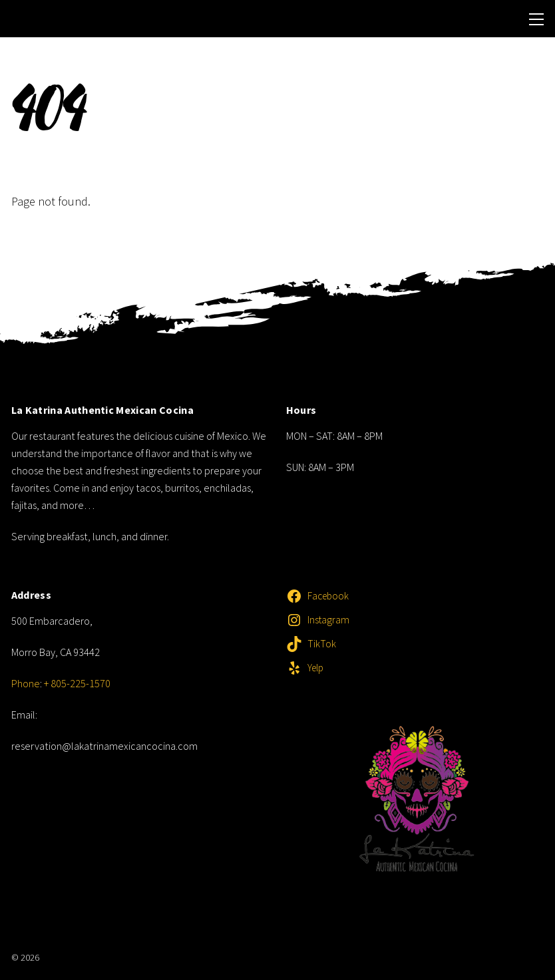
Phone (26, 683)
